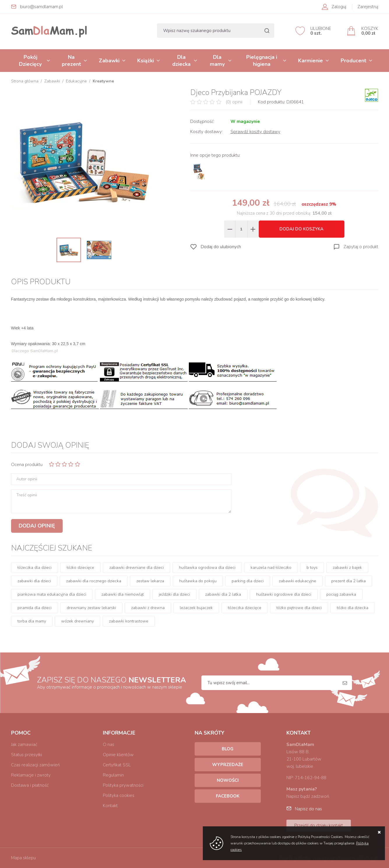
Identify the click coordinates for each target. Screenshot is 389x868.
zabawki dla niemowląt (123, 594)
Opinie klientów (118, 755)
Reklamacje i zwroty (31, 775)
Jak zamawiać (24, 744)
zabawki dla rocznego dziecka (94, 581)
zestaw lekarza (150, 581)
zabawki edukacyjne (298, 581)
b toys (312, 568)
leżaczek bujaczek (196, 608)
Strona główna (25, 81)
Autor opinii (27, 479)
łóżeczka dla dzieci (35, 568)
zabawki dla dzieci (34, 581)
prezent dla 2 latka (348, 581)
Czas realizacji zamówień (35, 765)
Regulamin (113, 775)
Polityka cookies (119, 795)
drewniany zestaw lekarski (91, 608)
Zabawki (109, 61)
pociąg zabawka (341, 594)
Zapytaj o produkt (361, 247)
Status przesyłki (27, 755)
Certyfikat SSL (117, 765)
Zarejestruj (368, 7)
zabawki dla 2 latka (223, 594)
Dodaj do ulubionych (221, 247)
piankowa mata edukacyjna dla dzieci (52, 594)
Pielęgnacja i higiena (262, 61)
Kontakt (110, 806)
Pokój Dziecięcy (30, 61)
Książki (146, 61)
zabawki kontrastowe (129, 621)
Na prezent (71, 61)
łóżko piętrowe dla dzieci (299, 608)
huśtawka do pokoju (198, 581)
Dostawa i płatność (30, 785)
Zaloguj (339, 7)
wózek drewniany (78, 621)
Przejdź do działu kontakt (319, 825)
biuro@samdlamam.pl (42, 7)
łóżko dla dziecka (353, 608)
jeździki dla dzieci (174, 594)
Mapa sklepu (23, 858)
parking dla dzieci (248, 581)
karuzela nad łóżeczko (271, 568)
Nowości (228, 780)
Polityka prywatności (123, 785)
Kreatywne (103, 81)
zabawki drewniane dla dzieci (137, 568)
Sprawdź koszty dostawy (255, 132)
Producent (353, 61)
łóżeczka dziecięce (245, 608)
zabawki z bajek (347, 568)
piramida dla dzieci (35, 608)
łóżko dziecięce (80, 568)
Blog (228, 749)
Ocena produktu (27, 465)
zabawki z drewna (148, 608)
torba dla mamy (32, 621)
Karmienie (310, 61)
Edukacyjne (76, 81)
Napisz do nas (308, 809)
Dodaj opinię (37, 526)
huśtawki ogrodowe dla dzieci (284, 594)
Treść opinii (27, 495)
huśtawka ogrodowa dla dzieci (207, 568)
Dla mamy (217, 61)
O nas (109, 744)
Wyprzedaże (228, 765)
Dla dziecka (181, 61)
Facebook (228, 796)
